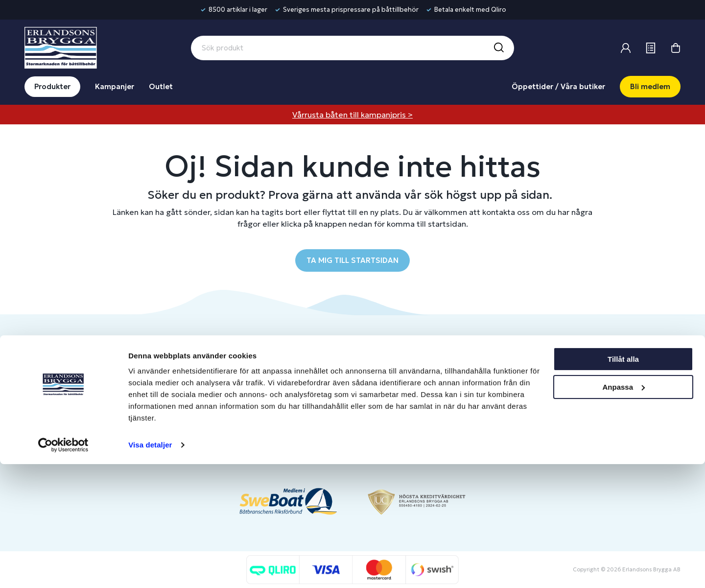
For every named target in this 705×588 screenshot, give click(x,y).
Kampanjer (115, 86)
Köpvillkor (284, 417)
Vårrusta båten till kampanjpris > (352, 115)
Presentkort (287, 401)
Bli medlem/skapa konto (436, 385)
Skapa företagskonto (431, 417)
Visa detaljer (150, 569)
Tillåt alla (623, 483)
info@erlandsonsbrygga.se (95, 377)
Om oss (546, 368)
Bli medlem (650, 86)
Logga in (410, 368)
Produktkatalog (293, 449)
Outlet (161, 86)
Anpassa (623, 510)
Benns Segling (557, 385)
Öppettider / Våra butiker (558, 86)
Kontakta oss (289, 385)
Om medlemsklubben (432, 401)
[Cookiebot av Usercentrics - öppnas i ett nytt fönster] (63, 569)
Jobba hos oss (557, 401)
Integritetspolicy (295, 433)
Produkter (52, 86)
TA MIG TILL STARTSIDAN (352, 260)
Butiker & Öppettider (303, 368)
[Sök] (498, 48)
